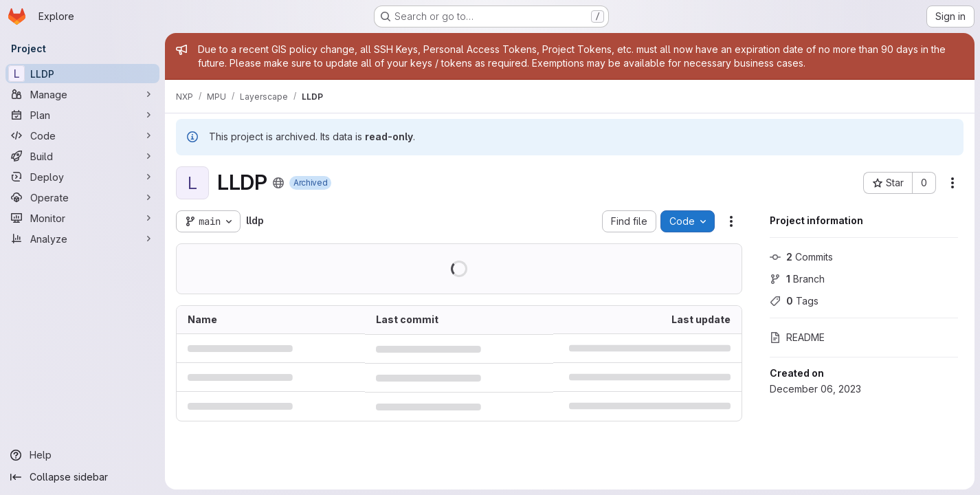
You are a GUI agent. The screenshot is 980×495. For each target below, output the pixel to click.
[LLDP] (82, 74)
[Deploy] (82, 177)
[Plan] (82, 115)
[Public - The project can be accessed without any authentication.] (278, 183)
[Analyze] (82, 239)
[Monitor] (82, 218)
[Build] (82, 156)
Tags (794, 301)
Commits (801, 257)
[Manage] (82, 94)
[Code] (82, 135)
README (797, 337)
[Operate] (82, 197)
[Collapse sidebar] (82, 477)
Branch (797, 279)
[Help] (82, 455)
